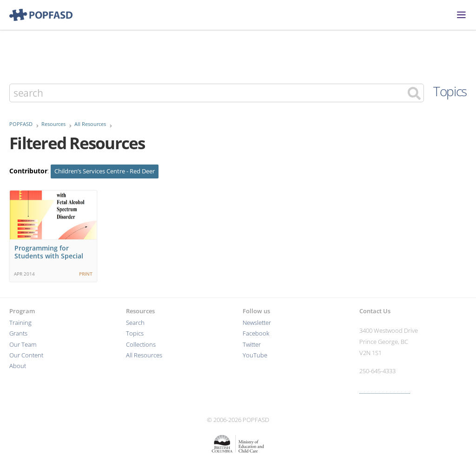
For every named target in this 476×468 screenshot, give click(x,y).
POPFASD (21, 124)
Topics (450, 91)
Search (135, 323)
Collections (141, 345)
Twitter (252, 345)
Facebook (256, 333)
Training (20, 323)
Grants (18, 333)
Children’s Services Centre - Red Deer (105, 171)
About (18, 366)
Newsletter (257, 323)
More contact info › (385, 389)
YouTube (255, 355)
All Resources (90, 124)
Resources (53, 124)
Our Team (23, 345)
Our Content (26, 355)
